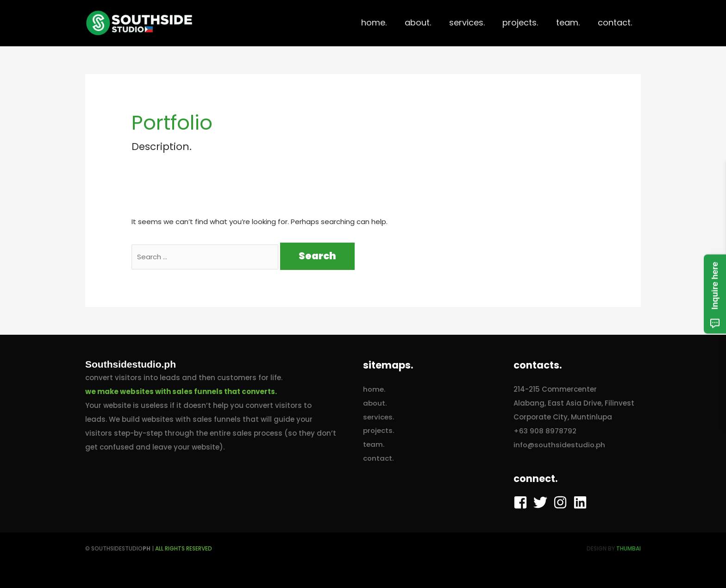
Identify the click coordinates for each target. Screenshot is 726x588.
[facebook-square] (523, 502)
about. (375, 403)
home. (374, 389)
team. (374, 445)
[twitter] (542, 502)
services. (379, 417)
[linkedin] (582, 502)
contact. (378, 459)
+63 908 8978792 (545, 431)
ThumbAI (629, 548)
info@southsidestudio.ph (560, 445)
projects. (379, 431)
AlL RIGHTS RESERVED (184, 548)
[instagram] (562, 502)
